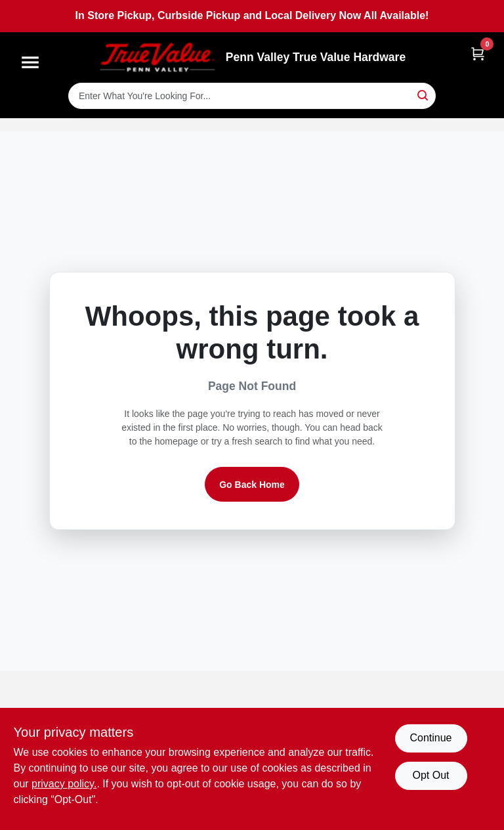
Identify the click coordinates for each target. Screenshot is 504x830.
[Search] (424, 95)
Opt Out (430, 775)
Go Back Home (252, 485)
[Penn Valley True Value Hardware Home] (157, 57)
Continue (430, 738)
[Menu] (30, 62)
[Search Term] (252, 96)
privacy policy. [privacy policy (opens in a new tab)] (64, 784)
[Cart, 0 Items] (478, 54)
